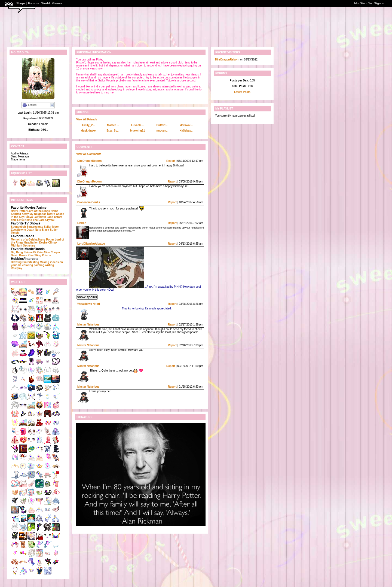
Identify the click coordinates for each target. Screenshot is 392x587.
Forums (33, 3)
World (46, 3)
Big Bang (17, 252)
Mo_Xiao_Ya (363, 3)
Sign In (379, 3)
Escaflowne (18, 230)
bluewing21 (137, 131)
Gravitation (31, 243)
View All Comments (89, 154)
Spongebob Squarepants (27, 227)
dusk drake (89, 131)
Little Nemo (24, 220)
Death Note (34, 230)
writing (50, 265)
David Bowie (19, 255)
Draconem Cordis (89, 202)
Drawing (16, 262)
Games (57, 3)
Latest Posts (242, 92)
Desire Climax (48, 243)
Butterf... (162, 125)
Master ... (113, 125)
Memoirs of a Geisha (24, 240)
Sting (38, 255)
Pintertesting (31, 262)
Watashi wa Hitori (89, 304)
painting (39, 265)
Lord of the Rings (39, 211)
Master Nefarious (88, 325)
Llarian (82, 223)
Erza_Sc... (113, 131)
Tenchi (15, 233)
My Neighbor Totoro (42, 214)
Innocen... (162, 131)
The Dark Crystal (44, 220)
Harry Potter (19, 211)
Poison (46, 255)
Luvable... (137, 125)
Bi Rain (38, 252)
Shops (21, 3)
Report (171, 161)
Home (54, 211)
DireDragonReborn (89, 161)
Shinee (28, 252)
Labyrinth (40, 217)
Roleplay (17, 268)
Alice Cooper (52, 252)
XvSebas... (186, 131)
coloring (28, 265)
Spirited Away (20, 214)
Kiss (31, 255)
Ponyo (29, 217)
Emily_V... (88, 125)
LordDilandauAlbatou (91, 244)
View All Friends (87, 119)
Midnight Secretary (23, 246)
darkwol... (186, 125)
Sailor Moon (52, 227)
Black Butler (50, 230)
